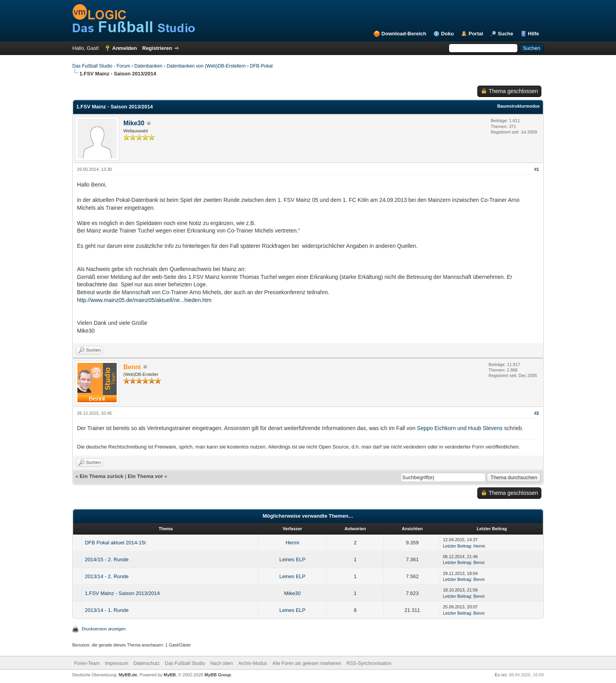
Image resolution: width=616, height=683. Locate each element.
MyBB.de (128, 675)
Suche (505, 34)
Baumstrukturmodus (519, 106)
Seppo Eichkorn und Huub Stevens (460, 428)
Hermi (292, 543)
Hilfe (533, 34)
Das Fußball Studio (185, 663)
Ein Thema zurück (102, 476)
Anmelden (125, 48)
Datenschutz (147, 663)
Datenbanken (148, 66)
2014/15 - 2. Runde (107, 559)
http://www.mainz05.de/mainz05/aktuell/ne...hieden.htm (144, 300)
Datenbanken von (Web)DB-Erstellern (206, 66)
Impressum (116, 663)
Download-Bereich (404, 34)
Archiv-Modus (253, 663)
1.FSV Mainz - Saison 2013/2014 (122, 593)
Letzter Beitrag (457, 546)
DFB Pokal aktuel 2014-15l (115, 543)
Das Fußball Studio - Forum (101, 66)
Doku (448, 34)
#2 (537, 413)
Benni (479, 562)
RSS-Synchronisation (369, 663)
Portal (476, 34)
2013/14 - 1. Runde (107, 610)
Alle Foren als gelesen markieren (307, 663)
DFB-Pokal (261, 66)
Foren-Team (87, 663)
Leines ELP (292, 559)
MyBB (170, 675)
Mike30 (134, 123)
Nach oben (222, 663)
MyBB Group (217, 675)
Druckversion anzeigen (104, 629)
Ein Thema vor (145, 476)
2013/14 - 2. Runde (107, 576)
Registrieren (157, 48)
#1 (537, 169)
